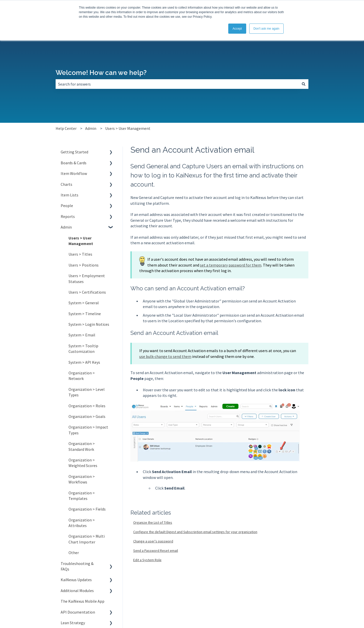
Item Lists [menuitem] (70, 195)
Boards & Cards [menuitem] (74, 163)
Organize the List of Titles (153, 522)
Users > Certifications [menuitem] (87, 292)
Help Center (66, 128)
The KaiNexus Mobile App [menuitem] (83, 601)
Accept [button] (237, 29)
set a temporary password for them (231, 265)
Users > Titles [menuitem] (80, 254)
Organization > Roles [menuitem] (87, 406)
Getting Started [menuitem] (74, 152)
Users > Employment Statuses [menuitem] (87, 278)
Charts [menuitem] (66, 184)
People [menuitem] (67, 206)
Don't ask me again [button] (266, 29)
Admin (91, 128)
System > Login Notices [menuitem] (89, 324)
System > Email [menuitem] (82, 335)
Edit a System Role (147, 560)
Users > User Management (128, 128)
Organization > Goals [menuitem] (87, 416)
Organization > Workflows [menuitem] (82, 479)
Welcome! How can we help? (101, 73)
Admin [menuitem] (66, 227)
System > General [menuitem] (84, 303)
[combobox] (177, 84)
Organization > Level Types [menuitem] (87, 392)
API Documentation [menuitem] (78, 612)
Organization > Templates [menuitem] (82, 496)
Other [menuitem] (74, 553)
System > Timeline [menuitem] (85, 314)
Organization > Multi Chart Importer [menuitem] (87, 539)
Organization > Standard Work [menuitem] (82, 446)
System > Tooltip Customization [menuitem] (83, 349)
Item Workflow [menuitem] (74, 173)
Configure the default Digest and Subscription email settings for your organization (195, 532)
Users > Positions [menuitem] (84, 265)
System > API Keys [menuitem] (84, 362)
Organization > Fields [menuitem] (87, 509)
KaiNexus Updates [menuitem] (76, 580)
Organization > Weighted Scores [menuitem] (83, 463)
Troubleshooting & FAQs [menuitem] (77, 566)
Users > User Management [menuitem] (81, 241)
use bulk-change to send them (165, 356)
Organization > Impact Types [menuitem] (88, 430)
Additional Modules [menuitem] (77, 591)
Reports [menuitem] (68, 216)
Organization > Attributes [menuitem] (82, 523)
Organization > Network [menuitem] (82, 376)
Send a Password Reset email (156, 551)
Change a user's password (153, 541)
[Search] (304, 84)
